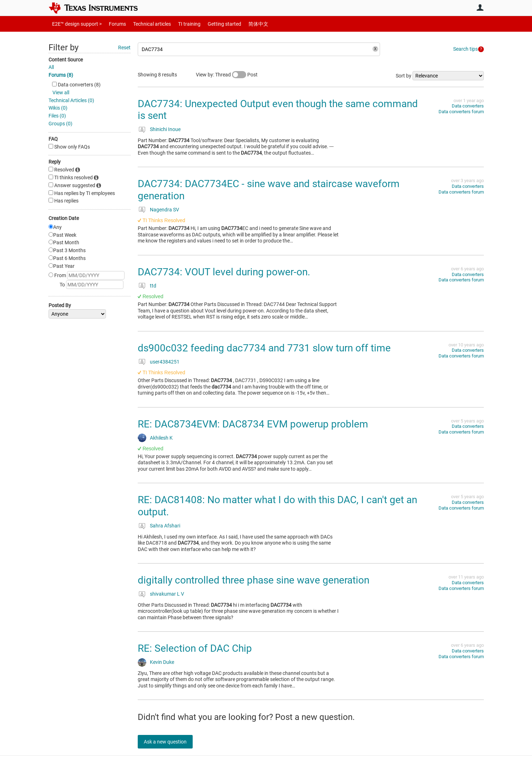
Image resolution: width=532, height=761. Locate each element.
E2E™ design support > (75, 24)
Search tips (465, 49)
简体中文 (243, 24)
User (480, 7)
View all (61, 92)
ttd (153, 286)
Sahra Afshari (165, 526)
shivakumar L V (167, 594)
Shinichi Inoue (165, 129)
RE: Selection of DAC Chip (195, 648)
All (51, 67)
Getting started (212, 24)
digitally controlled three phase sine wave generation (254, 580)
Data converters (468, 106)
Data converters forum (461, 112)
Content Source (66, 60)
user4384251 (165, 362)
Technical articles (145, 24)
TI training (180, 24)
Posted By (60, 305)
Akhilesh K (161, 438)
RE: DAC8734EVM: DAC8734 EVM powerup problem (253, 424)
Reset (124, 47)
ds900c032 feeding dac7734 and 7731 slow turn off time (264, 348)
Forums (112, 24)
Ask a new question (170, 742)
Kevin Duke (162, 662)
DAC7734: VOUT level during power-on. (224, 272)
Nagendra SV (164, 210)
